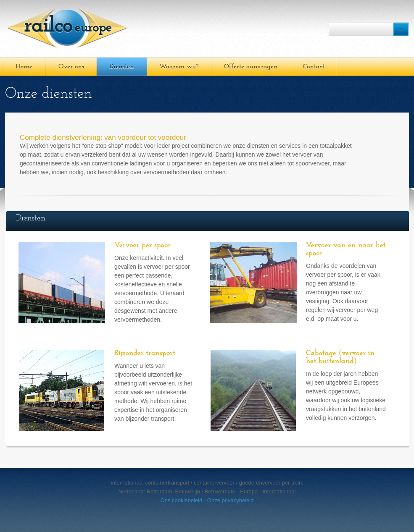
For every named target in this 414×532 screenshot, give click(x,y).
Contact (314, 67)
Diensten (121, 67)
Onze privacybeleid (231, 500)
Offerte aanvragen (251, 67)
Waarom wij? (179, 67)
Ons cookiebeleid (182, 500)
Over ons (71, 67)
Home (24, 67)
